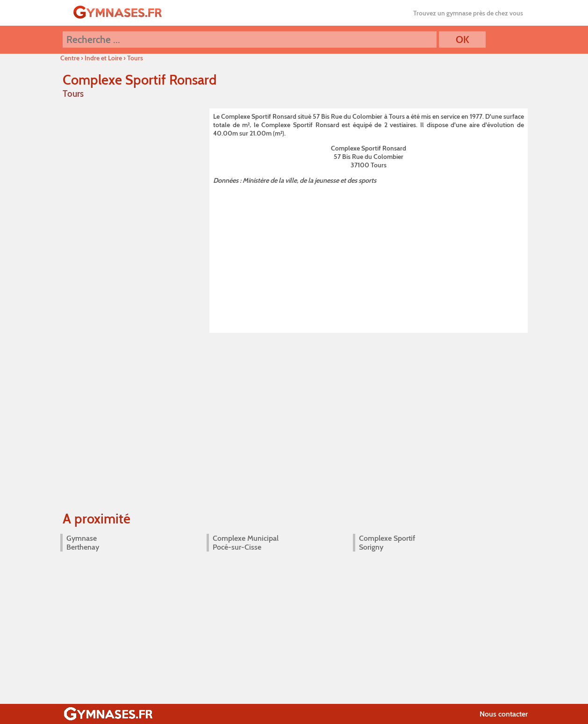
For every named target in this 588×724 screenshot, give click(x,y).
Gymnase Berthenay (83, 543)
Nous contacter (504, 714)
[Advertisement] (369, 257)
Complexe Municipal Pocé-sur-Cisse (246, 543)
